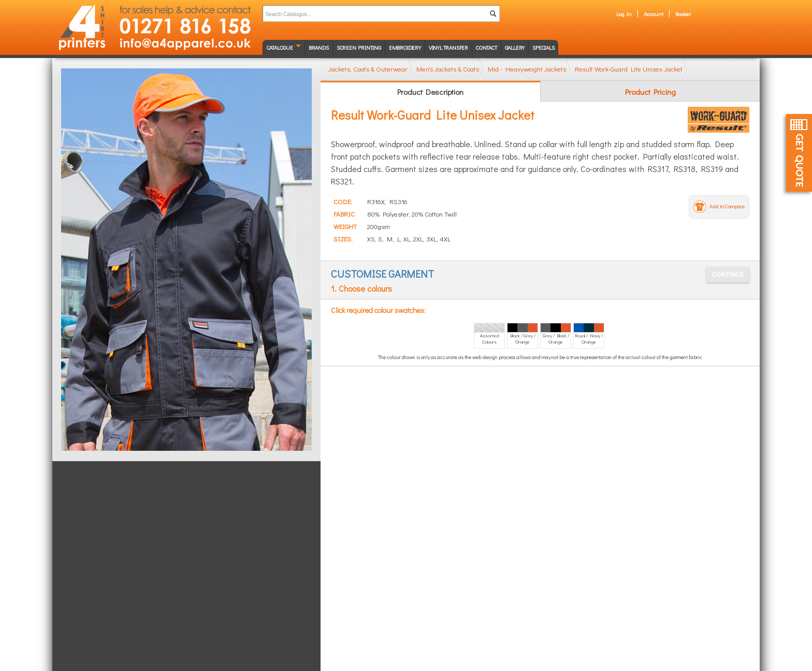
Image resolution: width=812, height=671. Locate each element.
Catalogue (280, 47)
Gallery (515, 47)
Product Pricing (650, 92)
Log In (624, 14)
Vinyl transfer (448, 47)
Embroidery (405, 47)
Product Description (430, 92)
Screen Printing (359, 47)
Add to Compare (727, 206)
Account (654, 14)
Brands (319, 47)
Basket (683, 14)
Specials (543, 47)
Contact (487, 47)
